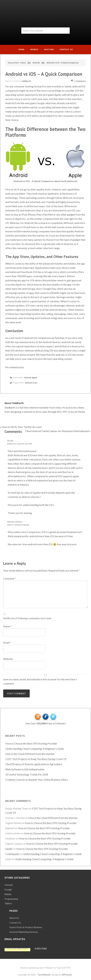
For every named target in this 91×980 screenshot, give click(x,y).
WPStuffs (67, 975)
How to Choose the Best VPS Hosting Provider (31, 743)
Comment (10, 579)
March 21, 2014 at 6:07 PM (20, 444)
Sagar (10, 441)
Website (8, 659)
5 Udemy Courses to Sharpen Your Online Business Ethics (37, 780)
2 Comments (80, 81)
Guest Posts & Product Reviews (26, 927)
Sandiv (9, 849)
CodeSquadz (12, 854)
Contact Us (15, 923)
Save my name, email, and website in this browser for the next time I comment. (40, 681)
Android (28, 377)
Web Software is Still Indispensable (25, 769)
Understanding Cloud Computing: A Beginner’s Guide (35, 749)
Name (7, 626)
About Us (14, 918)
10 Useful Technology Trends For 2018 (27, 774)
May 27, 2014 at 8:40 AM (18, 525)
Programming (11, 899)
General (9, 885)
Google (8, 889)
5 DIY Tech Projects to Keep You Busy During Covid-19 (36, 759)
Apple (34, 377)
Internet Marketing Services (24, 932)
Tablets (8, 903)
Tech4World (45, 13)
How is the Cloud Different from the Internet (30, 754)
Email (7, 643)
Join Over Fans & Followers (46, 723)
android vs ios (31, 383)
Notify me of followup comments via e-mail (27, 618)
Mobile (8, 894)
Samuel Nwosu (15, 522)
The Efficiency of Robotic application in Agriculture (34, 764)
